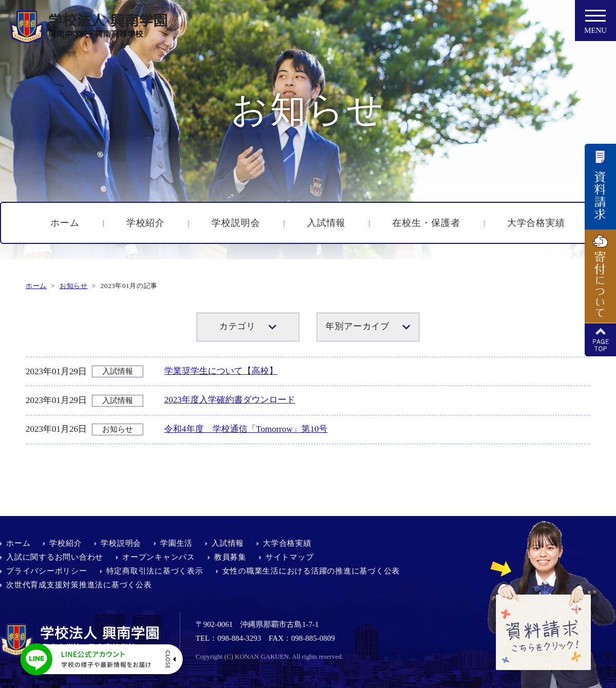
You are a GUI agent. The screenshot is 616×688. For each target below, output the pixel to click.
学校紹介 (146, 223)
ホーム (65, 223)
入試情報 (326, 223)
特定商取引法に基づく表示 (155, 571)
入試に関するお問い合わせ (55, 557)
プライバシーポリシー (47, 571)
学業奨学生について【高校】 (221, 371)
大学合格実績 (536, 223)
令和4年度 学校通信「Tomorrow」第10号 (246, 429)
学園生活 (176, 543)
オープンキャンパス (159, 557)
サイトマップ (290, 557)
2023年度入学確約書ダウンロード (230, 400)
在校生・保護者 (426, 223)
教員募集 (230, 557)
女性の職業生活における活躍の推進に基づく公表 (311, 571)
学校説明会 (236, 223)
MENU (595, 25)
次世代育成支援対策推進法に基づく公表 (79, 585)
